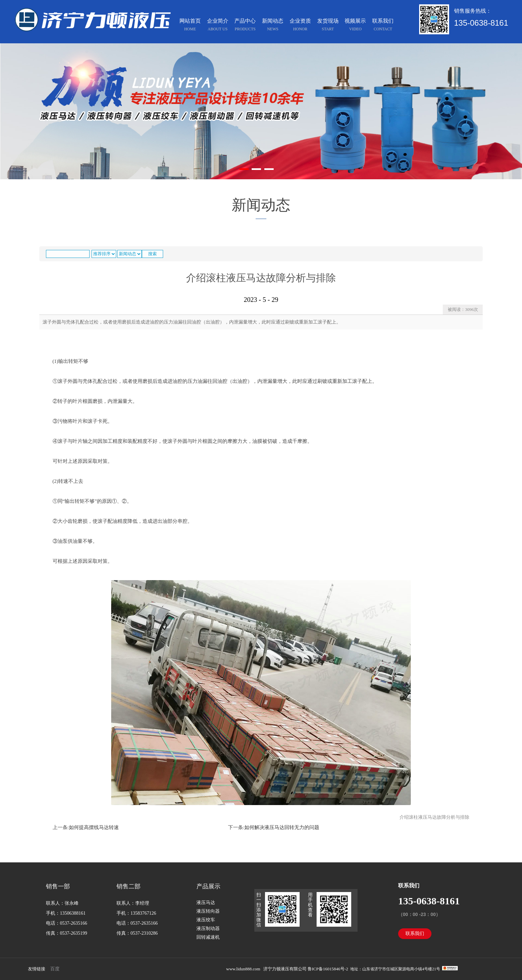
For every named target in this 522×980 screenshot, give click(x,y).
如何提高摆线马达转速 (94, 827)
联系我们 (383, 26)
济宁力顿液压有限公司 (285, 969)
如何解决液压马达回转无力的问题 (282, 827)
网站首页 (190, 26)
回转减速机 (208, 937)
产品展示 (208, 886)
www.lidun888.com (243, 969)
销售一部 (58, 886)
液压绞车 (206, 920)
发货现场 (328, 26)
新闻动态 (273, 26)
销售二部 (129, 886)
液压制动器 (208, 929)
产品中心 (245, 26)
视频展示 (355, 26)
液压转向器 (208, 911)
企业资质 (300, 26)
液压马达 (206, 903)
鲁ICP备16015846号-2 (328, 969)
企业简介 (218, 26)
